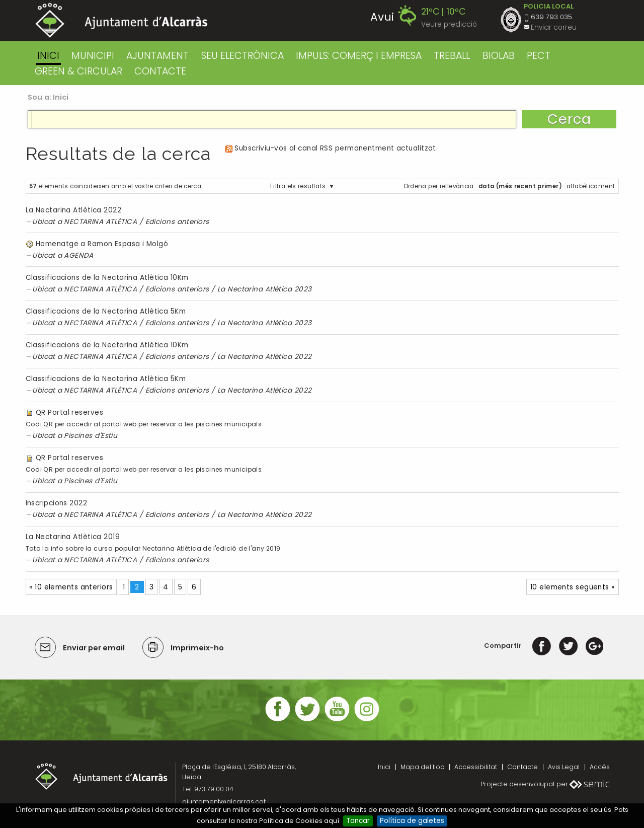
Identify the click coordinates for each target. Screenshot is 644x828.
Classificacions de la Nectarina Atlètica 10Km (107, 278)
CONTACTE (160, 71)
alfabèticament (591, 186)
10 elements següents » (573, 587)
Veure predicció (449, 24)
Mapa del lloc (422, 767)
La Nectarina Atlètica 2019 (73, 537)
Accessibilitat (476, 767)
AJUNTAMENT (157, 56)
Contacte (522, 767)
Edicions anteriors (177, 222)
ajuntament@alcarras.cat (224, 802)
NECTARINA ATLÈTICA (100, 222)
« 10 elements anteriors (71, 587)
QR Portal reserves (69, 412)
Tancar (358, 821)
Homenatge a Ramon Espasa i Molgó (102, 244)
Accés (600, 767)
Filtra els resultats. (299, 186)
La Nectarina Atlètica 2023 (265, 289)
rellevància (457, 186)
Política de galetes (412, 821)
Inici (48, 56)
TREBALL (452, 56)
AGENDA (79, 255)
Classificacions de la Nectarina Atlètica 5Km (106, 311)
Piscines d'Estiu (91, 436)
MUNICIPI (93, 56)
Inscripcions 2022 (57, 503)
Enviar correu (554, 27)
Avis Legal (564, 767)
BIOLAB (499, 56)
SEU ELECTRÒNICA (243, 56)
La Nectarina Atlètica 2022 (74, 210)
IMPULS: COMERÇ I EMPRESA (359, 56)
